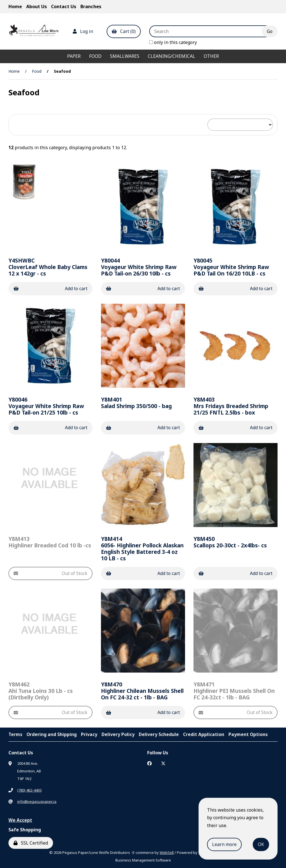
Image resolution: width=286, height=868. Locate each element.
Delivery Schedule (159, 734)
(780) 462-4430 (29, 790)
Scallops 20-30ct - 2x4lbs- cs (230, 542)
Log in (83, 31)
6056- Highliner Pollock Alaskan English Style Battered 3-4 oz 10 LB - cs (142, 548)
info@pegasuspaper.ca (37, 801)
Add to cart (50, 288)
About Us (37, 6)
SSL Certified (31, 843)
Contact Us (64, 6)
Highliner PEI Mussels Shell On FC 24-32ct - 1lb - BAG (234, 691)
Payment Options (248, 734)
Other (211, 56)
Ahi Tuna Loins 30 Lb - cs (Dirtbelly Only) (41, 691)
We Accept (20, 820)
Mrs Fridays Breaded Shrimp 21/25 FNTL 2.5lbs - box (231, 406)
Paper (74, 56)
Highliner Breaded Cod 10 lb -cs (50, 542)
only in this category (173, 42)
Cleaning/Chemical (171, 56)
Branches (91, 6)
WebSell (167, 852)
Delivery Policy (118, 734)
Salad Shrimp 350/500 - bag (136, 403)
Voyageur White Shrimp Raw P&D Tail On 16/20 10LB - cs (231, 267)
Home (15, 6)
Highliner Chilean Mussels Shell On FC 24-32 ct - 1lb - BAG (142, 691)
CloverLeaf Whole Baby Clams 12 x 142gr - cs (48, 267)
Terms (15, 734)
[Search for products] (210, 31)
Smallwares (125, 56)
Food (95, 56)
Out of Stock (50, 573)
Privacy (89, 734)
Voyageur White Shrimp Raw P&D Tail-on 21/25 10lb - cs (46, 406)
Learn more (224, 844)
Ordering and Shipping (52, 734)
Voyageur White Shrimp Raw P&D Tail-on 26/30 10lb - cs (139, 267)
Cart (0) (124, 31)
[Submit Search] (270, 31)
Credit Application (204, 734)
